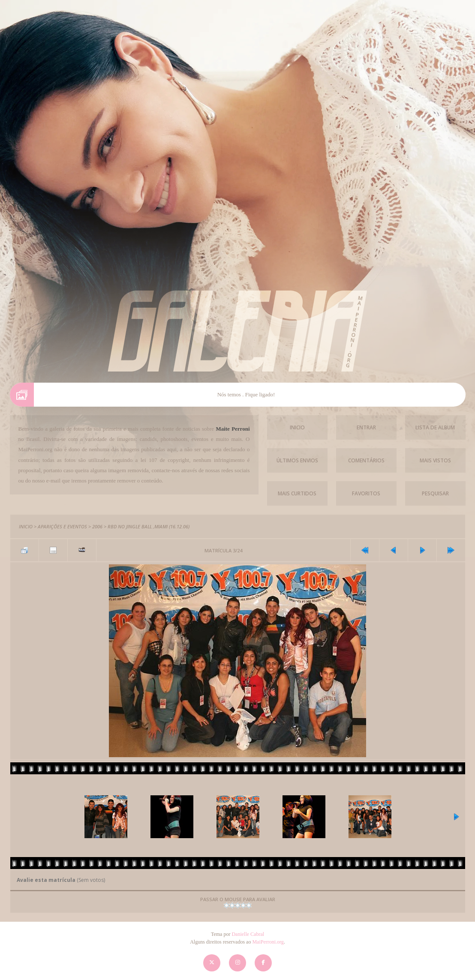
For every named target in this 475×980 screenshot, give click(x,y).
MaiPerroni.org (268, 942)
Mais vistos (435, 460)
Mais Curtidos (297, 493)
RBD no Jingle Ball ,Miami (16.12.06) (149, 526)
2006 (97, 526)
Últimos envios (297, 460)
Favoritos (366, 493)
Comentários (366, 460)
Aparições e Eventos (62, 526)
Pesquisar (435, 493)
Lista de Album (435, 427)
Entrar (366, 427)
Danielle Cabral (248, 934)
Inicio (297, 427)
